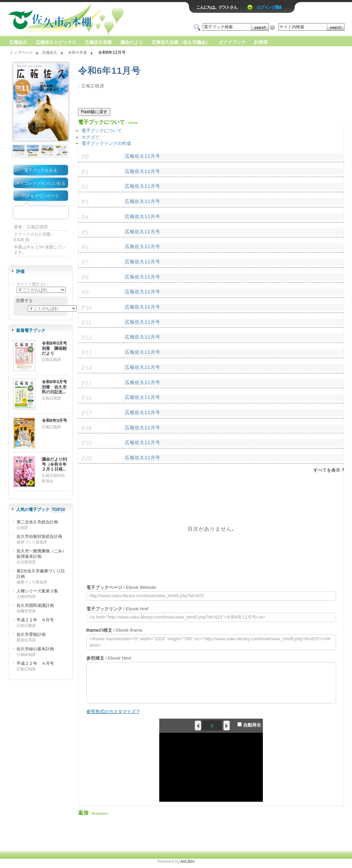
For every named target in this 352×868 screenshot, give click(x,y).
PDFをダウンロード (41, 196)
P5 (85, 233)
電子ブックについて (102, 131)
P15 (87, 383)
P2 (85, 187)
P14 (87, 368)
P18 (87, 428)
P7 (85, 263)
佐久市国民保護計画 (35, 605)
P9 (85, 293)
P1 (85, 172)
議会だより (132, 42)
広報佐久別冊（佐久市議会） (181, 42)
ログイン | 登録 (269, 7)
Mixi (41, 213)
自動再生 (249, 725)
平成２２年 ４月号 (35, 663)
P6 (85, 247)
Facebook (19, 213)
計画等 (261, 42)
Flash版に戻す (94, 112)
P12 (87, 338)
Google (51, 213)
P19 (87, 443)
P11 (86, 323)
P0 (85, 157)
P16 (87, 398)
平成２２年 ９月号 (35, 620)
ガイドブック (232, 42)
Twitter (30, 213)
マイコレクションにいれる (41, 183)
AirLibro (187, 861)
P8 (85, 278)
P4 (85, 217)
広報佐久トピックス (56, 42)
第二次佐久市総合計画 (37, 522)
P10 (87, 308)
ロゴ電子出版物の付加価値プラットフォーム (89, 19)
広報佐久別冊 (98, 42)
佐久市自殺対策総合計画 (39, 536)
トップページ (21, 52)
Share (62, 213)
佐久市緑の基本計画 (35, 649)
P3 (85, 202)
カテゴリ (91, 137)
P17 (87, 413)
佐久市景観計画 (31, 634)
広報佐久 (18, 42)
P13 (87, 353)
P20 (87, 458)
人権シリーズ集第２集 (37, 591)
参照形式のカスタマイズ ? (113, 712)
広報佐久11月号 (143, 156)
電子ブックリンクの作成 (106, 143)
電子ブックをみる (41, 170)
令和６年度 (78, 52)
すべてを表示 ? (329, 470)
